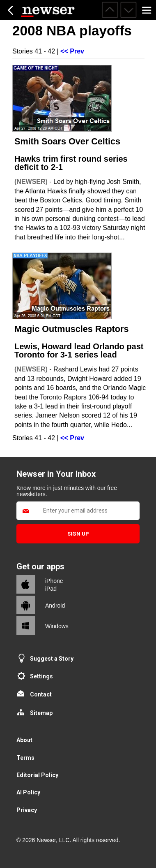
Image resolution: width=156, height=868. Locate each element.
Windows (57, 626)
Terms (25, 758)
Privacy (27, 810)
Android (55, 606)
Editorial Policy (37, 775)
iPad (51, 589)
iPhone (54, 581)
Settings (41, 676)
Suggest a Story (52, 659)
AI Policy (28, 792)
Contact (41, 694)
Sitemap (41, 713)
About (24, 740)
